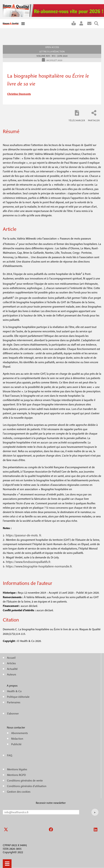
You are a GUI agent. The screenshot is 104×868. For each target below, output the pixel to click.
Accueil (11, 658)
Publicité (16, 744)
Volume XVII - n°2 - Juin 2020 (52, 56)
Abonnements (19, 733)
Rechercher (98, 23)
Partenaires (14, 702)
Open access (52, 47)
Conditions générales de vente (25, 780)
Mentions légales (17, 769)
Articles (11, 663)
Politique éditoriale (18, 697)
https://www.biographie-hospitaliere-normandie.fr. (39, 566)
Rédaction (17, 739)
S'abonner (75, 23)
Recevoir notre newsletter (51, 803)
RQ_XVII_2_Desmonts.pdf (77, 116)
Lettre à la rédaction (52, 52)
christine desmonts (19, 94)
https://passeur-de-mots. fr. (24, 535)
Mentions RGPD (16, 775)
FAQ (10, 755)
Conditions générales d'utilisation (27, 786)
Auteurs (12, 674)
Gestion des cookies (19, 792)
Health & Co (14, 691)
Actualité (12, 669)
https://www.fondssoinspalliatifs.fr (28, 562)
